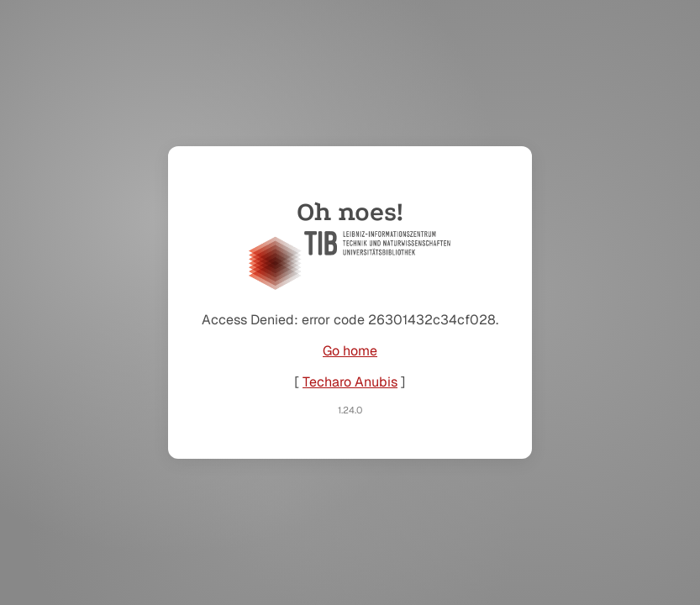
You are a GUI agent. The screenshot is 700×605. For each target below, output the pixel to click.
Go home (350, 351)
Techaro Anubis (350, 382)
